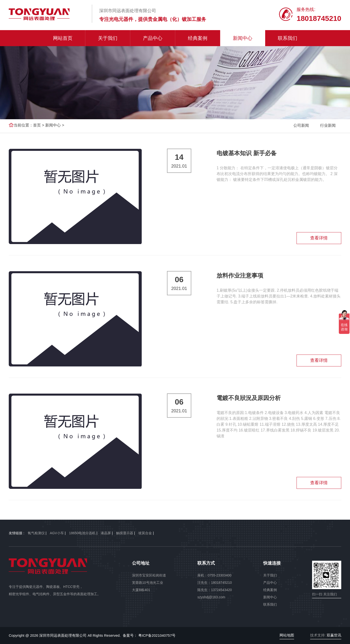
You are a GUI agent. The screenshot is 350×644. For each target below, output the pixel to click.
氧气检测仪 (36, 533)
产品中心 (153, 38)
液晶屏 (106, 533)
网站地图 (287, 635)
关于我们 (108, 38)
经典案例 (198, 38)
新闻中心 (243, 38)
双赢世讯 (334, 635)
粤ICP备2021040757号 (157, 635)
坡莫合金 (145, 533)
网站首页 (63, 38)
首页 (37, 125)
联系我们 (288, 38)
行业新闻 (328, 125)
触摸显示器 (125, 533)
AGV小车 (57, 533)
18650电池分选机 (82, 533)
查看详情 (319, 238)
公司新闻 (301, 125)
